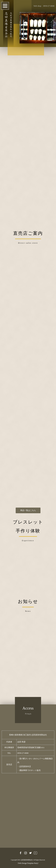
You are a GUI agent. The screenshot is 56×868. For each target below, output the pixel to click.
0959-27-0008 (49, 6)
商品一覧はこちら (28, 510)
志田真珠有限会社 (27, 860)
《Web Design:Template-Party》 (28, 863)
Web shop (37, 6)
